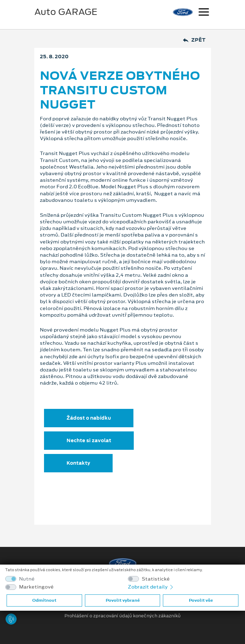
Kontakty (78, 463)
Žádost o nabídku (89, 418)
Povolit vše (201, 600)
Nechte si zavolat (89, 440)
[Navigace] (204, 13)
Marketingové (36, 587)
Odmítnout (44, 600)
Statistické (156, 579)
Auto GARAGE (66, 12)
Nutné (27, 579)
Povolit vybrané (123, 600)
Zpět (194, 40)
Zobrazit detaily (151, 587)
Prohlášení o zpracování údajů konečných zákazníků (122, 616)
